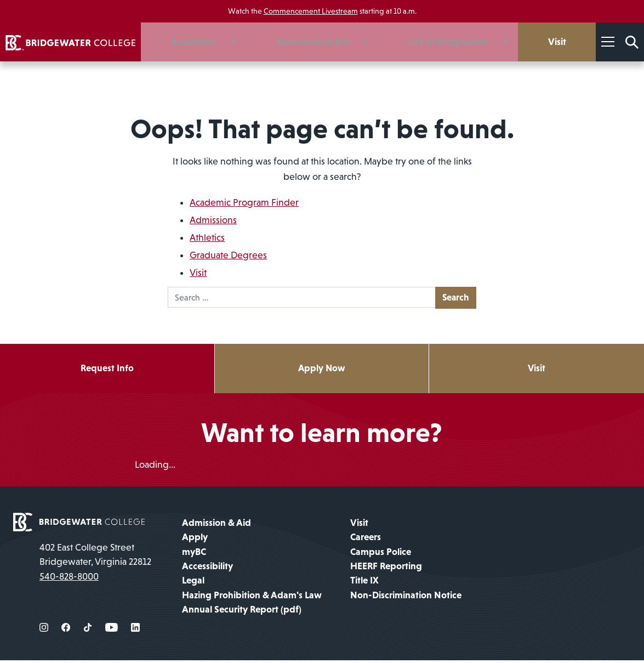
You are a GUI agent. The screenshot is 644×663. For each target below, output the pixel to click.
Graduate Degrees (228, 255)
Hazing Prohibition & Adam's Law (252, 598)
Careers (366, 540)
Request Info (107, 370)
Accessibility (207, 569)
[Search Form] (632, 42)
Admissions (213, 220)
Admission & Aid (216, 525)
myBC (194, 554)
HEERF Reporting (386, 569)
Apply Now (322, 370)
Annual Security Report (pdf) (242, 612)
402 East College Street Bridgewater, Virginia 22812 (95, 557)
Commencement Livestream (311, 11)
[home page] (79, 524)
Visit (198, 273)
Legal (193, 583)
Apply (195, 540)
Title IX (364, 583)
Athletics (207, 237)
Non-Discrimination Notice (406, 598)
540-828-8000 (69, 579)
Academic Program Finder (244, 202)
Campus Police (381, 554)
